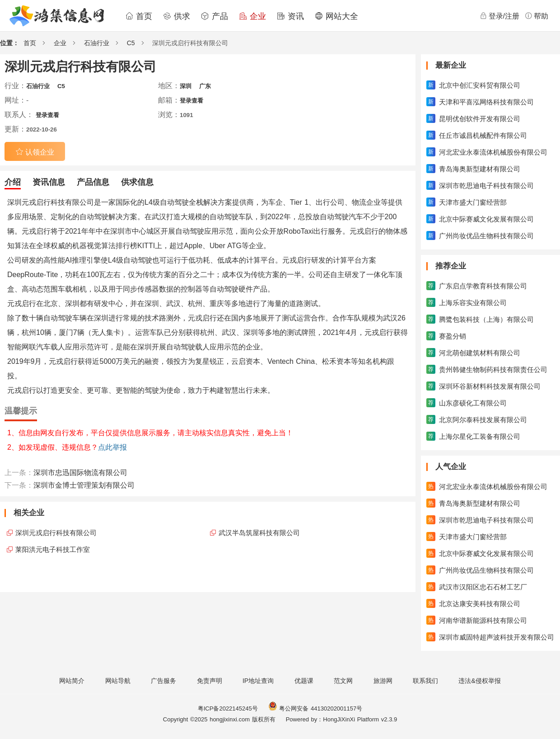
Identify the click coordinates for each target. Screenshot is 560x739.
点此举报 (112, 447)
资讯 (290, 16)
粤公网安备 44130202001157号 (315, 708)
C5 (131, 43)
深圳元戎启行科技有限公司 (56, 533)
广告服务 (163, 681)
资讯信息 (49, 182)
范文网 (343, 681)
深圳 (186, 86)
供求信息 (137, 182)
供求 (177, 16)
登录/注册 (499, 16)
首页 (139, 16)
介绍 (13, 182)
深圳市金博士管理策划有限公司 (84, 485)
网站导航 (118, 681)
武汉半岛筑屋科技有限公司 (259, 533)
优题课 (304, 681)
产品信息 (93, 182)
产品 (215, 16)
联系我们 (425, 681)
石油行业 (97, 43)
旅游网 (383, 681)
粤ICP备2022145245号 (228, 708)
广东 (205, 86)
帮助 (537, 16)
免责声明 (210, 681)
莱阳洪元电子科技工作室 (53, 549)
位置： (9, 43)
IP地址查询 (258, 681)
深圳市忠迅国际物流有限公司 (80, 473)
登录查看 (191, 101)
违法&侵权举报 (479, 681)
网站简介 (72, 681)
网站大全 (336, 16)
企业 (252, 16)
